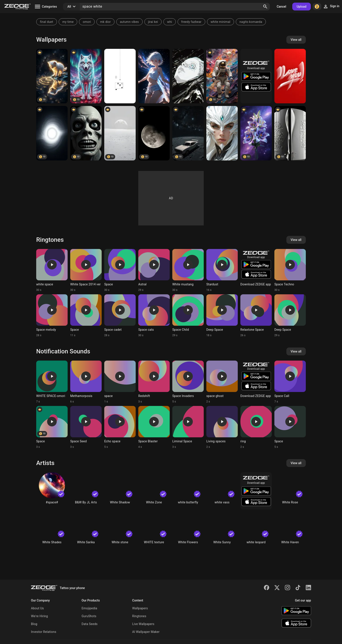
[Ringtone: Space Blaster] (154, 427)
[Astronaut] (222, 76)
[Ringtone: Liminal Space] (188, 427)
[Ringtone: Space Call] (290, 382)
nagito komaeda (251, 22)
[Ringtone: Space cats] (154, 316)
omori (87, 22)
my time (68, 22)
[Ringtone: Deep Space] (222, 316)
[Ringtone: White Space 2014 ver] (86, 270)
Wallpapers (140, 608)
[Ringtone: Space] (120, 270)
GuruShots (89, 616)
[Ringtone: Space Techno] (290, 270)
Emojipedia (89, 608)
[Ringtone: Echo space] (120, 427)
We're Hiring (39, 616)
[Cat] (52, 76)
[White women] (188, 76)
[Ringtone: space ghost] (222, 382)
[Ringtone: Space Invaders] (188, 382)
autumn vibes (129, 22)
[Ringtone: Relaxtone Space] (256, 316)
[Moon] (154, 133)
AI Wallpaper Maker (146, 632)
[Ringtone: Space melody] (52, 316)
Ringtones (139, 616)
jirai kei (153, 22)
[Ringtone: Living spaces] (222, 427)
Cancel (281, 7)
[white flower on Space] (256, 133)
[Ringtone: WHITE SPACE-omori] (52, 382)
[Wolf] (86, 76)
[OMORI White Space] (120, 76)
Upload (302, 7)
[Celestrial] (154, 76)
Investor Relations (44, 632)
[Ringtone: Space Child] (188, 316)
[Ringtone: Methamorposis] (86, 382)
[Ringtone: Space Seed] (86, 427)
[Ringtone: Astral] (154, 270)
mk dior (105, 22)
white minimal (221, 22)
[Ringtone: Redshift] (154, 382)
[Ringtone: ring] (256, 427)
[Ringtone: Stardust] (222, 270)
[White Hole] (52, 133)
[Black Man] (86, 133)
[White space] (120, 133)
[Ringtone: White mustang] (188, 270)
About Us (37, 608)
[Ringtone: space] (120, 382)
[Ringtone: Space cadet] (120, 316)
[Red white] (290, 76)
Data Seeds (90, 624)
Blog (34, 624)
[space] (222, 133)
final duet (47, 22)
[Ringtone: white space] (52, 270)
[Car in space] (188, 133)
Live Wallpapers (143, 624)
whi (169, 22)
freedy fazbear (191, 22)
